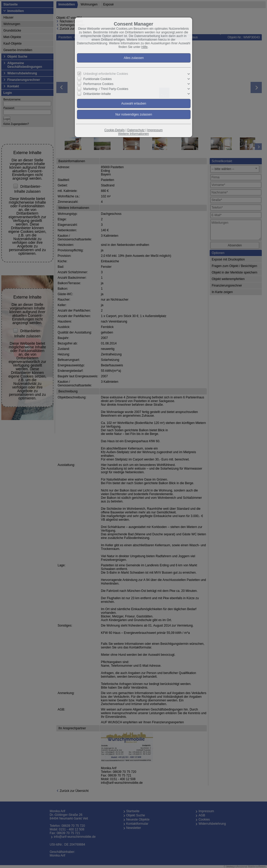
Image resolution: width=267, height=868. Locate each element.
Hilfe (144, 47)
